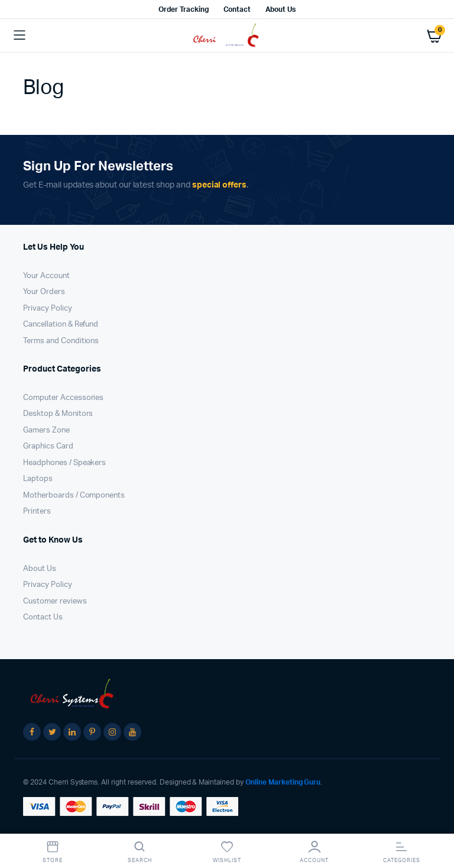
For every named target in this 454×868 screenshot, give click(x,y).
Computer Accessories (63, 398)
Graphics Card (48, 446)
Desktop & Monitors (58, 414)
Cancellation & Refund (61, 325)
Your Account (46, 276)
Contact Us (43, 617)
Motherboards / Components (74, 496)
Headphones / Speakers (64, 463)
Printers (37, 512)
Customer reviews (55, 601)
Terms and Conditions (61, 341)
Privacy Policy (48, 309)
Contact (237, 9)
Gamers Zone (46, 430)
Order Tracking (184, 9)
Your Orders (44, 292)
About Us (280, 9)
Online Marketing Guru (283, 782)
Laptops (38, 479)
